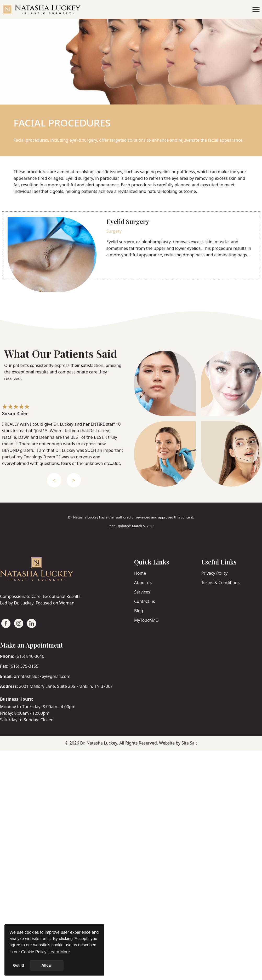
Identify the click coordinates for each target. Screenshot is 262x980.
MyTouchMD (146, 620)
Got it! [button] (19, 965)
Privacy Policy (215, 573)
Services (142, 592)
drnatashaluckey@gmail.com (42, 676)
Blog (139, 611)
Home (140, 573)
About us (143, 583)
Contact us (145, 601)
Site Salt (189, 743)
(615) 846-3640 (30, 656)
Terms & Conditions (221, 583)
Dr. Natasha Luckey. (99, 743)
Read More (124, 267)
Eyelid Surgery (128, 221)
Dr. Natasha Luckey (83, 517)
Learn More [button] (59, 952)
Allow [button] (47, 965)
